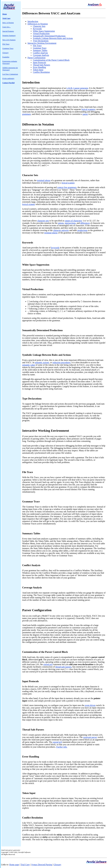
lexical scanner (68, 183)
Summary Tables (40, 50)
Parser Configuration (37, 58)
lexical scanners (88, 109)
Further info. (62, 747)
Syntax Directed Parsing (42, 865)
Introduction (33, 21)
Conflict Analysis (40, 53)
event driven (90, 705)
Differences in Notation (38, 24)
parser (85, 114)
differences (85, 223)
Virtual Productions (41, 33)
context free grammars (67, 187)
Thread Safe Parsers (41, 65)
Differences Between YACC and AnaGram (51, 13)
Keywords (37, 29)
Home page (14, 865)
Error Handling (39, 67)
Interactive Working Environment (42, 43)
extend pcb (48, 664)
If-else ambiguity (8, 78)
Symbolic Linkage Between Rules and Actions (53, 38)
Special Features (8, 31)
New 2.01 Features (9, 40)
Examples (6, 57)
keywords (55, 248)
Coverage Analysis (41, 55)
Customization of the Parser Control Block (51, 60)
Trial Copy (25, 865)
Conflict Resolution (41, 72)
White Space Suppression (44, 31)
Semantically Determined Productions (49, 36)
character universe (61, 230)
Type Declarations (41, 41)
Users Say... (6, 27)
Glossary (5, 53)
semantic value (29, 365)
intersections (70, 223)
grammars (26, 114)
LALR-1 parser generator (77, 88)
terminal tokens (44, 180)
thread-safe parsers (63, 667)
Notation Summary (9, 35)
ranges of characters (73, 221)
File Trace (6, 44)
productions (82, 230)
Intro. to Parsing (8, 23)
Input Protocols (39, 62)
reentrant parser (90, 737)
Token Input (38, 70)
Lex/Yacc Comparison (10, 74)
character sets (43, 221)
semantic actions (42, 362)
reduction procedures (61, 362)
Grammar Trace (8, 48)
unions (61, 223)
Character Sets (39, 26)
